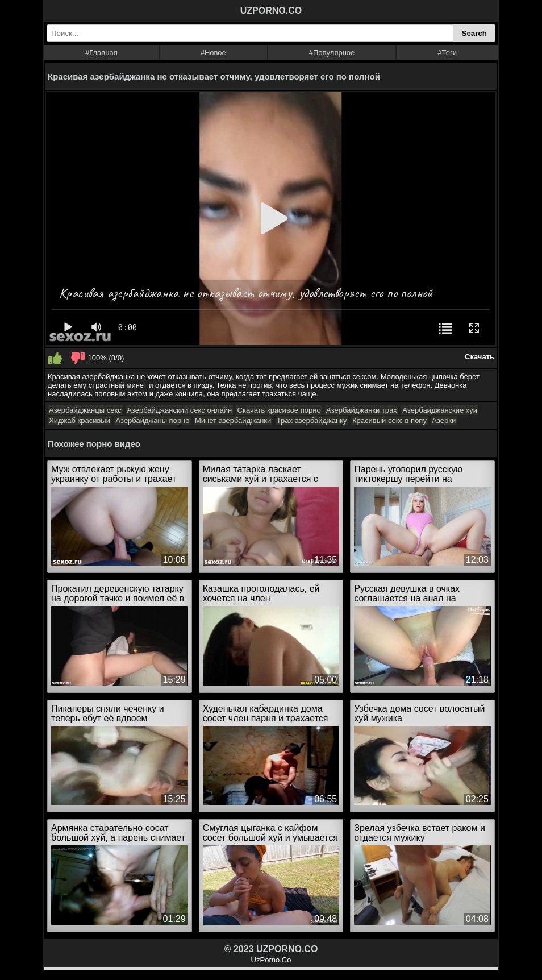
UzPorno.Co (271, 960)
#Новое (213, 53)
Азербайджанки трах (362, 410)
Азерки (444, 420)
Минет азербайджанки (233, 420)
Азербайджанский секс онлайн (179, 410)
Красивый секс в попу (389, 420)
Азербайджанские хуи (440, 410)
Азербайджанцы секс (85, 410)
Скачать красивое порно (279, 410)
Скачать (480, 357)
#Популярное (332, 53)
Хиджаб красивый (80, 420)
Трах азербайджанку (312, 420)
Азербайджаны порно (152, 420)
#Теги (447, 53)
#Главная (101, 53)
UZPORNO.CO (271, 11)
